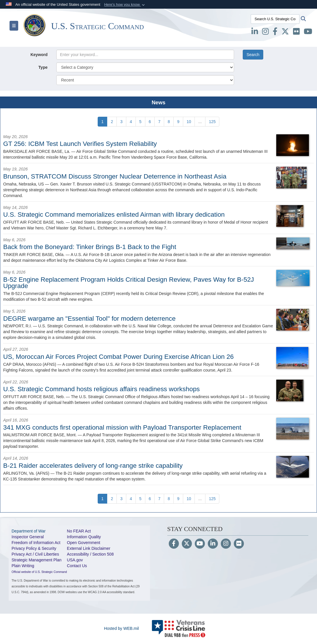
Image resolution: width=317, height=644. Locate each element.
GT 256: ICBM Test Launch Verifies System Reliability (80, 144)
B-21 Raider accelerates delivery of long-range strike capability (93, 466)
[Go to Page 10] (189, 122)
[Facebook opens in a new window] (275, 33)
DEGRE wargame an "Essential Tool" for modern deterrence (89, 319)
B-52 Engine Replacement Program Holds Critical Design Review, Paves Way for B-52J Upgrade (129, 283)
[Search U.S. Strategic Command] (275, 19)
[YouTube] (200, 544)
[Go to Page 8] (169, 122)
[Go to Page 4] (131, 122)
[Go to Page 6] (150, 122)
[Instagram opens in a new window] (265, 33)
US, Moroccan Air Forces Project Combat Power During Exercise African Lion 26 (118, 357)
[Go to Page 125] (212, 122)
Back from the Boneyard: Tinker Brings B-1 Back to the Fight (90, 247)
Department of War (29, 531)
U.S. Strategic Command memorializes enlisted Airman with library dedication (114, 215)
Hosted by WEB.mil (122, 628)
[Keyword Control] (145, 55)
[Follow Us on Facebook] (174, 544)
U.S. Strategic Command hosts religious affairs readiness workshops (101, 389)
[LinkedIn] (213, 544)
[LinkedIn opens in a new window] (255, 33)
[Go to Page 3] (121, 122)
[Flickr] (239, 544)
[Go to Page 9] (178, 122)
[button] (125, 5)
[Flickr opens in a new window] (296, 33)
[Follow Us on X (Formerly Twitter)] (187, 544)
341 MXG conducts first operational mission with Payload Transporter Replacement (122, 427)
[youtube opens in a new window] (308, 33)
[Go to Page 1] (103, 122)
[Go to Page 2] (112, 122)
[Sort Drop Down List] (145, 80)
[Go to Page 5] (140, 122)
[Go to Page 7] (159, 122)
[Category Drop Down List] (145, 67)
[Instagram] (226, 544)
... (200, 122)
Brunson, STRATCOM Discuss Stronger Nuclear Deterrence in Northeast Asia (115, 176)
